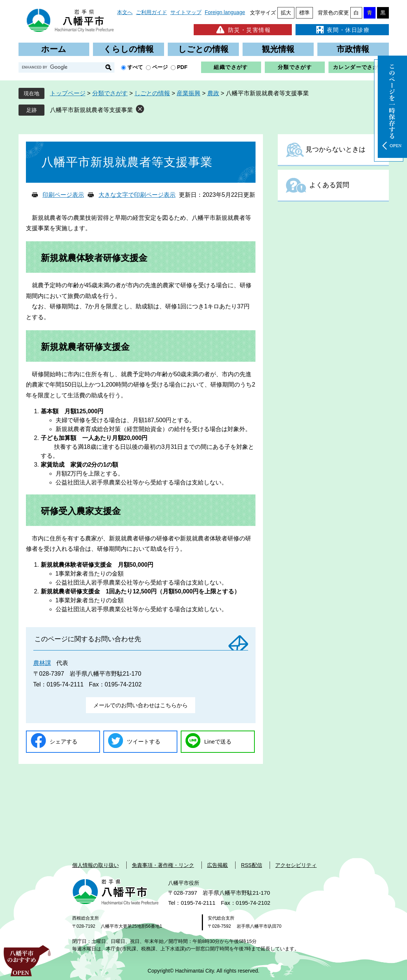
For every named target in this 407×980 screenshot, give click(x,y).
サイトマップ (186, 12)
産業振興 (189, 93)
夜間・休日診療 (342, 30)
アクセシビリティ (296, 865)
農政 (213, 93)
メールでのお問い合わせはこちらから (141, 705)
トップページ (68, 93)
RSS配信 (252, 865)
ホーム (54, 49)
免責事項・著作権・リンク (163, 865)
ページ (160, 67)
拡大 (286, 13)
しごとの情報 (203, 49)
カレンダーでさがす (359, 67)
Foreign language (225, 12)
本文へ (125, 12)
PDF (182, 67)
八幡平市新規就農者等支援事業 (91, 110)
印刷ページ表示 (63, 195)
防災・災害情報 (243, 30)
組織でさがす (231, 67)
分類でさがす (295, 67)
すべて (135, 67)
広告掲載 (217, 865)
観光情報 (278, 49)
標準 (304, 13)
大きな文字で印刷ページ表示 (137, 195)
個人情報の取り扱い (96, 865)
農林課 (42, 663)
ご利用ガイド (151, 12)
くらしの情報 (129, 49)
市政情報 (353, 49)
